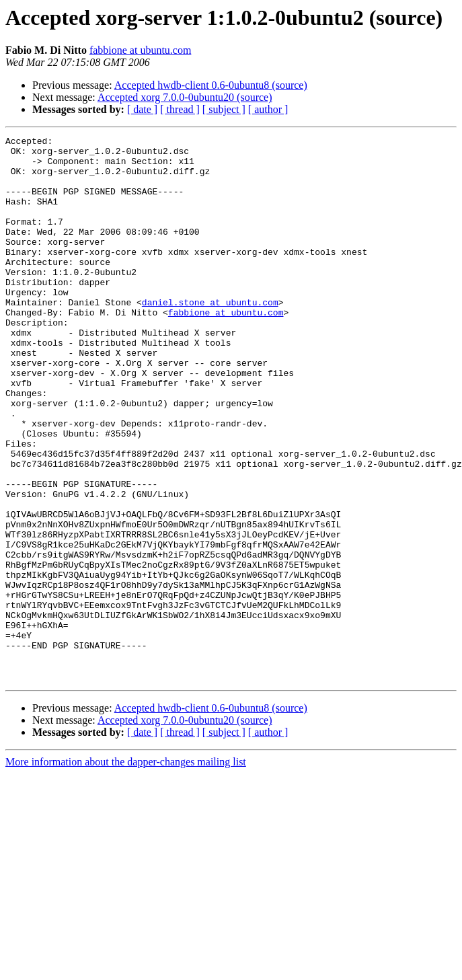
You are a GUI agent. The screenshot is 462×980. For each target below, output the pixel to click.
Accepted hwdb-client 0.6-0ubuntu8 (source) (211, 85)
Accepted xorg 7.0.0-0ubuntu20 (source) (185, 97)
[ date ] (142, 109)
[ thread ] (180, 109)
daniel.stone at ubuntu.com (210, 336)
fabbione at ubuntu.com (141, 50)
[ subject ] (224, 109)
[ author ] (268, 109)
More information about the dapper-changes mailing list (126, 871)
